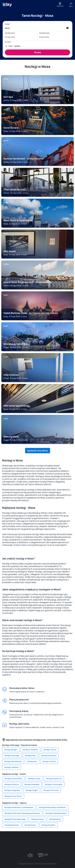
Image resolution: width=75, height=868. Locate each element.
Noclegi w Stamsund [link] (49, 755)
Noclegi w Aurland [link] (49, 761)
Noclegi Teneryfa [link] (37, 819)
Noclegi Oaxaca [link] (30, 825)
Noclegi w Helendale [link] (32, 784)
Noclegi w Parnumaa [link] (51, 790)
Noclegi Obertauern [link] (12, 825)
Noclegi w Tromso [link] (50, 750)
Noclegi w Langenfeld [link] (12, 790)
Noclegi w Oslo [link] (30, 755)
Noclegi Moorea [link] (55, 819)
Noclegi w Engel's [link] (32, 790)
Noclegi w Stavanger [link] (12, 755)
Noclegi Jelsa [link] (32, 761)
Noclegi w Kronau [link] (34, 778)
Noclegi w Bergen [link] (11, 750)
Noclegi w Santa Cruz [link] (54, 778)
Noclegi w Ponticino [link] (12, 784)
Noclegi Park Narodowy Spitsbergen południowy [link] (22, 813)
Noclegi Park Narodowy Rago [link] (15, 819)
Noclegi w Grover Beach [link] (13, 796)
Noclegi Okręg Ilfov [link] (49, 825)
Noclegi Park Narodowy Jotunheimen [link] (53, 807)
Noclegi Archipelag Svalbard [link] (56, 813)
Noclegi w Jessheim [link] (12, 767)
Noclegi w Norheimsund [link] (13, 761)
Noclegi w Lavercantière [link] (13, 778)
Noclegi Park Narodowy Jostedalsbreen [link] (19, 807)
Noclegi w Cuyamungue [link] (54, 784)
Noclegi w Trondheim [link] (30, 750)
